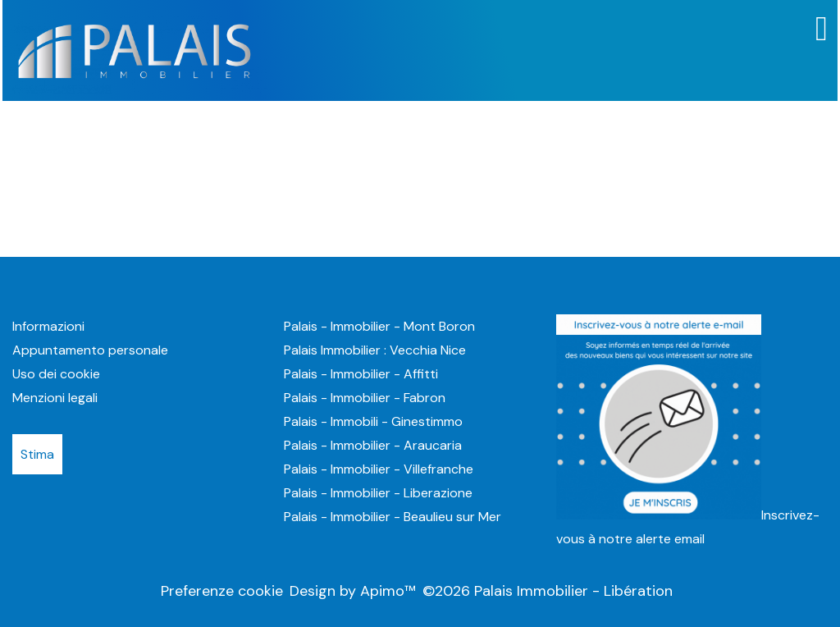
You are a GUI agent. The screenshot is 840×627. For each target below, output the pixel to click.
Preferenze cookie (222, 591)
